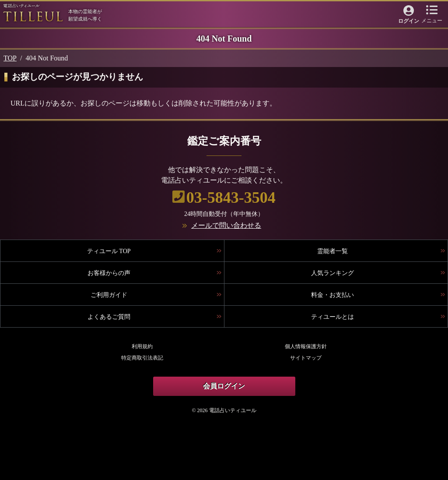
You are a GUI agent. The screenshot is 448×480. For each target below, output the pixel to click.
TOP (10, 58)
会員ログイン (224, 386)
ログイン (409, 21)
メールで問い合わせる (226, 225)
